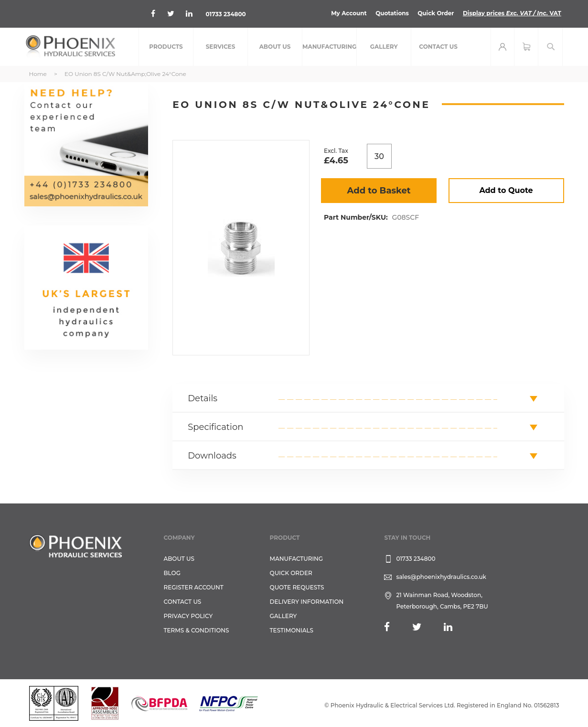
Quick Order (435, 13)
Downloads (212, 456)
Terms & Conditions (197, 630)
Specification (215, 427)
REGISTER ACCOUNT (194, 587)
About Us (179, 559)
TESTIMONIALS (292, 630)
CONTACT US (183, 602)
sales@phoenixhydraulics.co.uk (441, 577)
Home (38, 74)
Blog (172, 573)
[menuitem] (166, 47)
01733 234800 (226, 14)
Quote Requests (297, 587)
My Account (348, 13)
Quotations (392, 13)
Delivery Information (307, 602)
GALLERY (283, 616)
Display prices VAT (512, 13)
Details (203, 398)
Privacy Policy (188, 616)
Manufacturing (297, 559)
